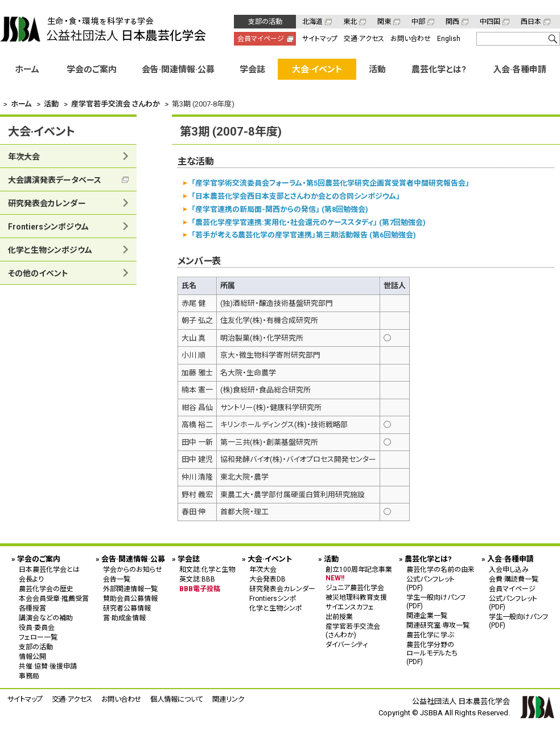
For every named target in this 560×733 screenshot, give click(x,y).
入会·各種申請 (520, 69)
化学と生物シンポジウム (50, 250)
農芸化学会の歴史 (46, 589)
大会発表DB (267, 579)
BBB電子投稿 (200, 589)
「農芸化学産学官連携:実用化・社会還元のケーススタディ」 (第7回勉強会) (308, 222)
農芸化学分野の (440, 653)
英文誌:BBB (197, 579)
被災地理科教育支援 (356, 597)
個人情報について (177, 699)
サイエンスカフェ (350, 607)
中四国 (490, 22)
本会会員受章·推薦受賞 (54, 599)
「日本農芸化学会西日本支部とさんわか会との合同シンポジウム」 (296, 196)
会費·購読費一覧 (514, 579)
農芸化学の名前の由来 (440, 570)
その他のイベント (38, 273)
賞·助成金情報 (124, 618)
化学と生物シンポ (276, 608)
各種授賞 (32, 608)
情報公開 (32, 657)
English (449, 39)
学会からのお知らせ (133, 570)
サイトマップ (320, 39)
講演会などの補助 (46, 618)
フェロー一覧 (38, 637)
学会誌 (252, 69)
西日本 (531, 22)
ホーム (27, 69)
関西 (452, 22)
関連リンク (228, 699)
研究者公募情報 (127, 608)
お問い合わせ (411, 39)
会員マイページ (261, 39)
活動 (377, 69)
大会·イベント (317, 69)
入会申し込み (509, 570)
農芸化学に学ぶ (430, 635)
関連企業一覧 (427, 616)
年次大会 (24, 157)
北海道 (312, 22)
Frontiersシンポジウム (48, 227)
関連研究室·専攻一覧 (438, 625)
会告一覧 (117, 579)
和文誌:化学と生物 (207, 570)
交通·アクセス (364, 39)
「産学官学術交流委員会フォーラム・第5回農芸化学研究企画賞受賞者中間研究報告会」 (330, 183)
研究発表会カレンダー (47, 203)
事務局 (29, 676)
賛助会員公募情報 (130, 599)
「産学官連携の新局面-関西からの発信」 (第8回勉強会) (280, 209)
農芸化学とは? (439, 69)
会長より (31, 579)
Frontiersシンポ (273, 599)
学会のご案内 (92, 69)
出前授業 (339, 617)
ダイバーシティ (347, 645)
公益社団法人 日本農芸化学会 (103, 29)
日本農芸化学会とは (49, 570)
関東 (384, 22)
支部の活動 (265, 22)
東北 (350, 22)
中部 (418, 22)
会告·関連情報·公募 (178, 69)
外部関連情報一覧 (130, 589)
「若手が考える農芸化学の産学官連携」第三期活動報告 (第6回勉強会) (304, 235)
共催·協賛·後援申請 (48, 666)
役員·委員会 (37, 628)
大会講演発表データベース (55, 180)
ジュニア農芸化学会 (355, 588)
